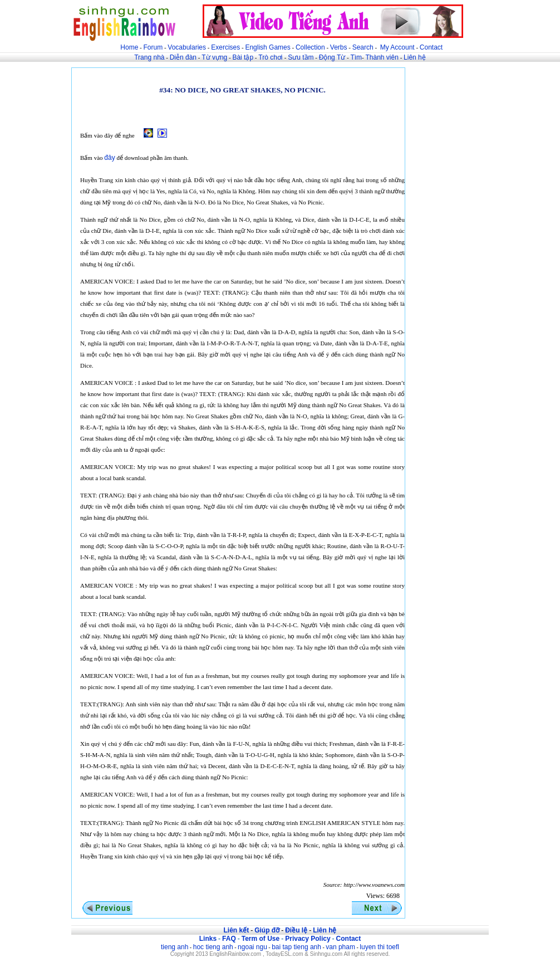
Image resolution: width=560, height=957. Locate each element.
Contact (431, 47)
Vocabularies (187, 47)
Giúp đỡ (267, 930)
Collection (310, 47)
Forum (153, 47)
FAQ (229, 939)
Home (129, 47)
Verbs (339, 47)
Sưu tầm (301, 57)
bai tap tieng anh (296, 947)
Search (363, 47)
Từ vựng (214, 57)
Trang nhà (149, 57)
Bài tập (243, 57)
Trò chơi (271, 57)
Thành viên (382, 57)
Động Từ (332, 57)
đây (109, 158)
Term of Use (261, 939)
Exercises (225, 47)
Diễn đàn (183, 57)
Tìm (356, 57)
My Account (397, 47)
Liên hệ (415, 57)
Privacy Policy (308, 939)
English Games (267, 47)
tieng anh (175, 947)
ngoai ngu (252, 947)
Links (208, 939)
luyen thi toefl (379, 947)
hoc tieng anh (213, 947)
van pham (340, 947)
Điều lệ (296, 930)
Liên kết (236, 930)
